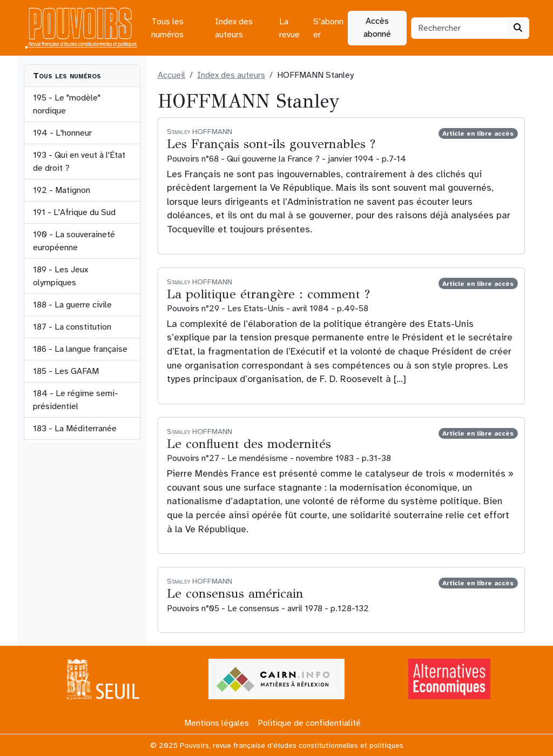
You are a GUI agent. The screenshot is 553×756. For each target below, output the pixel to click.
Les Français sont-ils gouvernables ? (271, 144)
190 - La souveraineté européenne (74, 241)
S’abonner (328, 28)
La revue (289, 28)
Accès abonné (377, 28)
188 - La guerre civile (72, 305)
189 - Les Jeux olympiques (60, 276)
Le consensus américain (235, 594)
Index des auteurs (234, 28)
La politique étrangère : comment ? (268, 294)
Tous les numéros (167, 28)
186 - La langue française (80, 349)
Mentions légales (217, 723)
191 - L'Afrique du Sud (74, 212)
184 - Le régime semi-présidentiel (76, 400)
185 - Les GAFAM (66, 371)
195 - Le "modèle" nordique (67, 104)
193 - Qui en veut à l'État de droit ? (79, 162)
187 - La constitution (72, 327)
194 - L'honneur (62, 133)
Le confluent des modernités (249, 444)
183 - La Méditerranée (75, 429)
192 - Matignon (62, 190)
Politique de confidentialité (309, 723)
